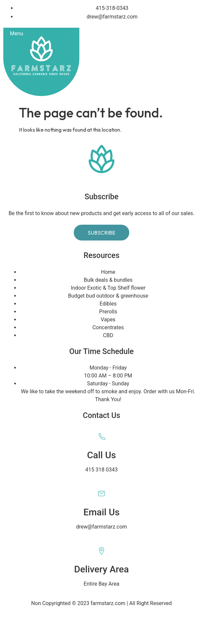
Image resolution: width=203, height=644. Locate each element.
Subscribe (101, 233)
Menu (17, 33)
